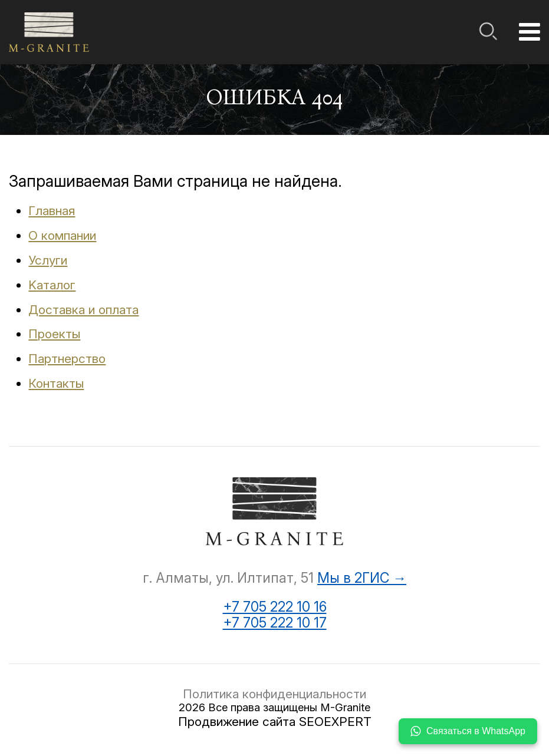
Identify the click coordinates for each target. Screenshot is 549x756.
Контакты (56, 383)
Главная (52, 211)
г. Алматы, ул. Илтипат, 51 (228, 578)
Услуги (48, 260)
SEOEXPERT (335, 722)
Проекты (54, 334)
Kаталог (52, 285)
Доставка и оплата (83, 310)
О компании (62, 235)
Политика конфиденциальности (274, 694)
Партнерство (67, 359)
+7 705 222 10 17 (275, 623)
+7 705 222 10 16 (275, 607)
